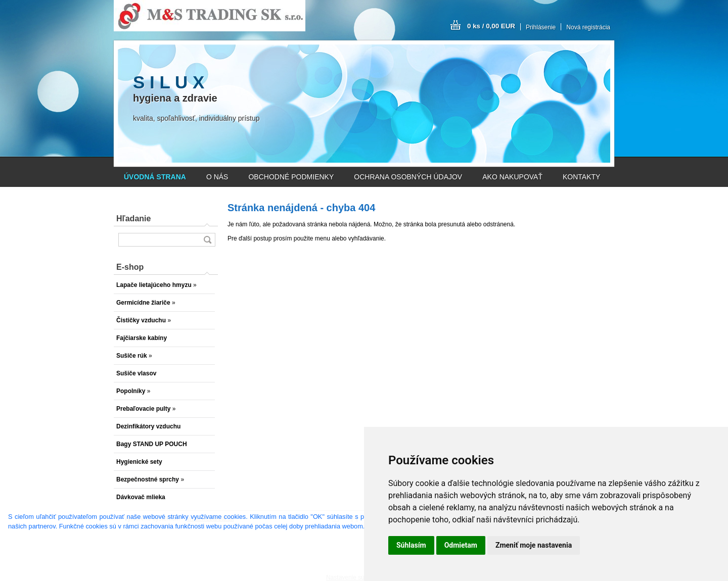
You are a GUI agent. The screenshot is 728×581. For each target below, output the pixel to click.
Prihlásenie (541, 27)
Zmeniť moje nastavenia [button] (534, 545)
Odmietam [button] (461, 545)
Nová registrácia (588, 27)
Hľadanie (133, 219)
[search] (207, 240)
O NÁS (217, 177)
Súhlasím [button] (411, 545)
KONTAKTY (581, 177)
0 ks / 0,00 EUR (491, 26)
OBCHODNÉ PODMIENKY (291, 177)
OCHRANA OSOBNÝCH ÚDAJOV (408, 177)
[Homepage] (155, 177)
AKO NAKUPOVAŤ (512, 177)
